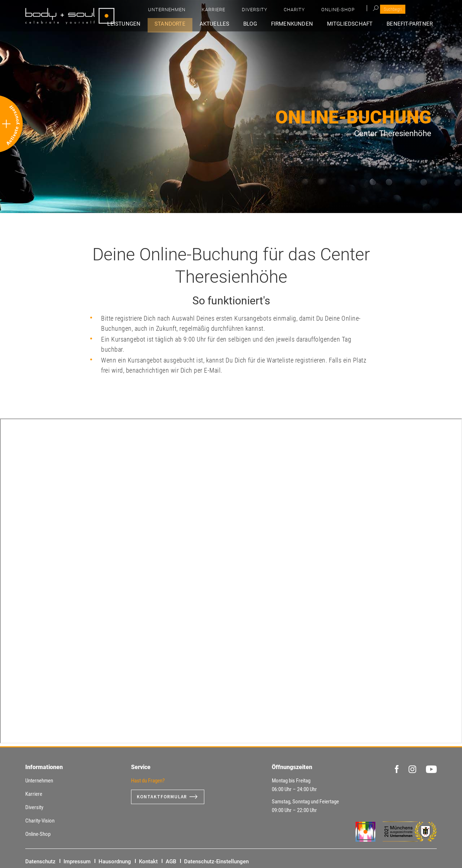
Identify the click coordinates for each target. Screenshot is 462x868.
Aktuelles (234, 24)
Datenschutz (40, 862)
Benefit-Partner (413, 24)
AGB (171, 862)
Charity (367, 11)
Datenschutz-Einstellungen (216, 862)
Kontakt (148, 862)
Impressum (77, 862)
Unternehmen (267, 11)
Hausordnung (115, 862)
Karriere (305, 11)
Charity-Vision (40, 821)
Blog (265, 24)
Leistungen (151, 24)
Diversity (336, 11)
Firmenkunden (302, 24)
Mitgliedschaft (356, 24)
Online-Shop (401, 11)
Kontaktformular (163, 797)
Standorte (193, 24)
